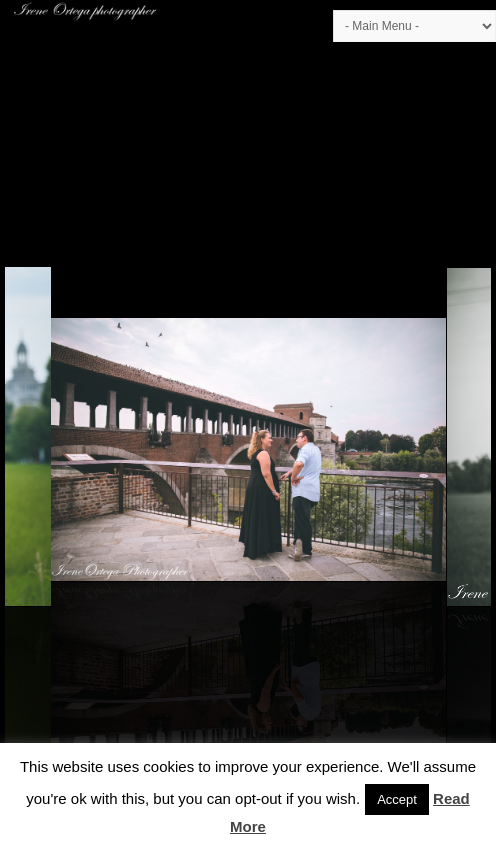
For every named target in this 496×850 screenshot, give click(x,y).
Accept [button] (397, 799)
